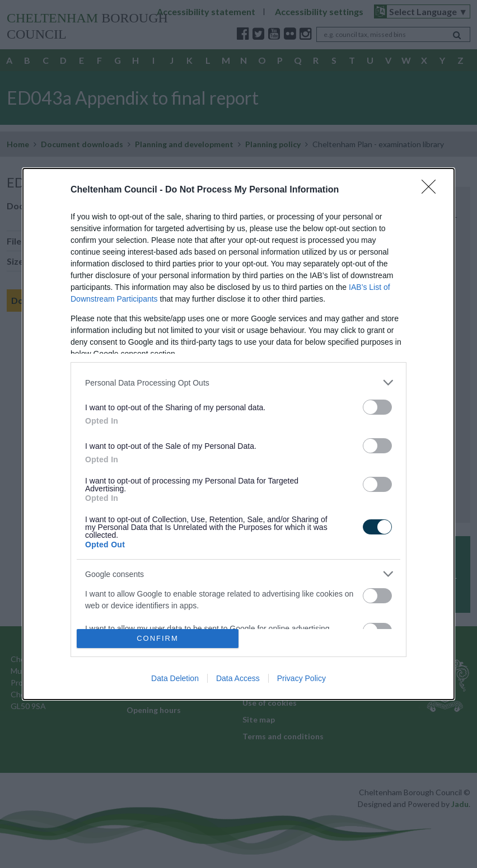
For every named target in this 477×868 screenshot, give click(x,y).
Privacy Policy (301, 678)
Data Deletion (175, 678)
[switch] (377, 407)
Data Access (238, 678)
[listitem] (238, 383)
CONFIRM (158, 638)
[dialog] (238, 434)
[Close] (432, 190)
